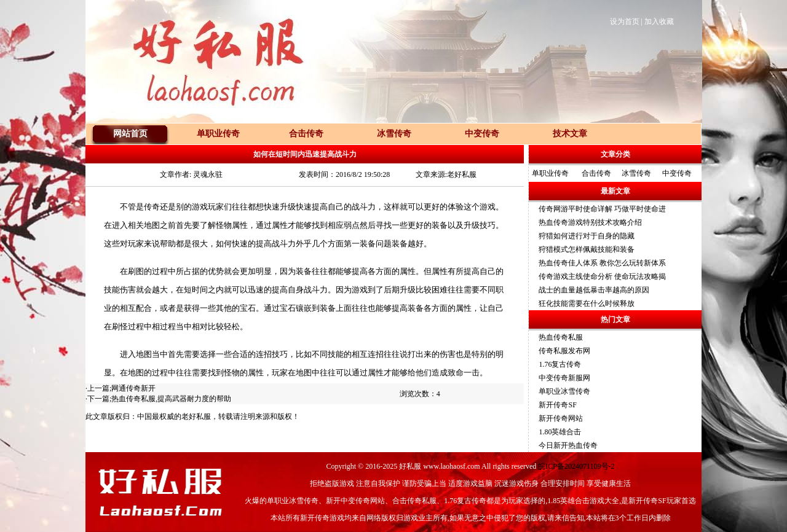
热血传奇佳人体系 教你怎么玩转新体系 (602, 263)
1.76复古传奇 (560, 364)
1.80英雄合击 (560, 432)
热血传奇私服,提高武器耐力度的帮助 (171, 399)
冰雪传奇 (636, 173)
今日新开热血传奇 (568, 445)
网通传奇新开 (133, 388)
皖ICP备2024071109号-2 (576, 466)
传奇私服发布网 (564, 351)
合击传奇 (596, 173)
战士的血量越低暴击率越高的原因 (594, 290)
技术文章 (570, 134)
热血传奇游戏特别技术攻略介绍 (590, 222)
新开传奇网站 (561, 418)
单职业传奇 (550, 173)
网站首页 (130, 134)
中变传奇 (677, 173)
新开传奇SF (557, 405)
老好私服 (196, 417)
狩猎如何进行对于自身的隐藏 (587, 236)
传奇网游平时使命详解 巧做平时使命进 (602, 209)
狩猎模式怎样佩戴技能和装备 (587, 249)
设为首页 (625, 22)
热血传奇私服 (561, 337)
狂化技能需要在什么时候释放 (587, 303)
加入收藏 (659, 22)
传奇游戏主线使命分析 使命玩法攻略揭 (602, 276)
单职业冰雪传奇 (564, 391)
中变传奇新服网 (564, 378)
